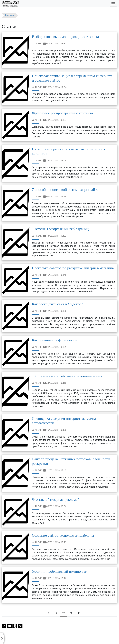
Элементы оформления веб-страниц (60, 229)
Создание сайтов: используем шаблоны (63, 535)
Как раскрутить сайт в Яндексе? (57, 304)
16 (57, 613)
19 (80, 613)
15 (49, 613)
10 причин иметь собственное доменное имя (67, 376)
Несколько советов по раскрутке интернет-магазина (73, 268)
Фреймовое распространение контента (62, 113)
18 (72, 613)
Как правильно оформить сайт (56, 340)
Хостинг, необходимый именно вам (60, 571)
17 (65, 613)
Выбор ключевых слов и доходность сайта (65, 37)
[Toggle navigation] (113, 4)
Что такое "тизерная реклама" (55, 500)
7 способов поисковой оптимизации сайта (65, 190)
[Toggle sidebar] (2, 639)
